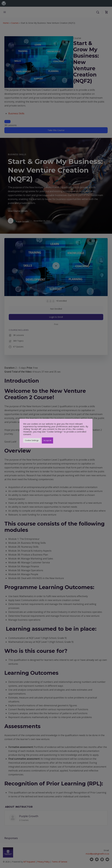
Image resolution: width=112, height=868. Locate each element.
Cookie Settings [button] (32, 440)
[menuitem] (4, 3)
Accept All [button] (47, 440)
